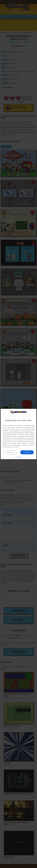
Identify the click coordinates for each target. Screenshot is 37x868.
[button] (19, 457)
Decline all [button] (10, 452)
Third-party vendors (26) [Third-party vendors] (25, 434)
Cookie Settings (7, 447)
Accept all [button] (27, 452)
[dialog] (19, 434)
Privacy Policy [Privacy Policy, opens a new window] (15, 447)
